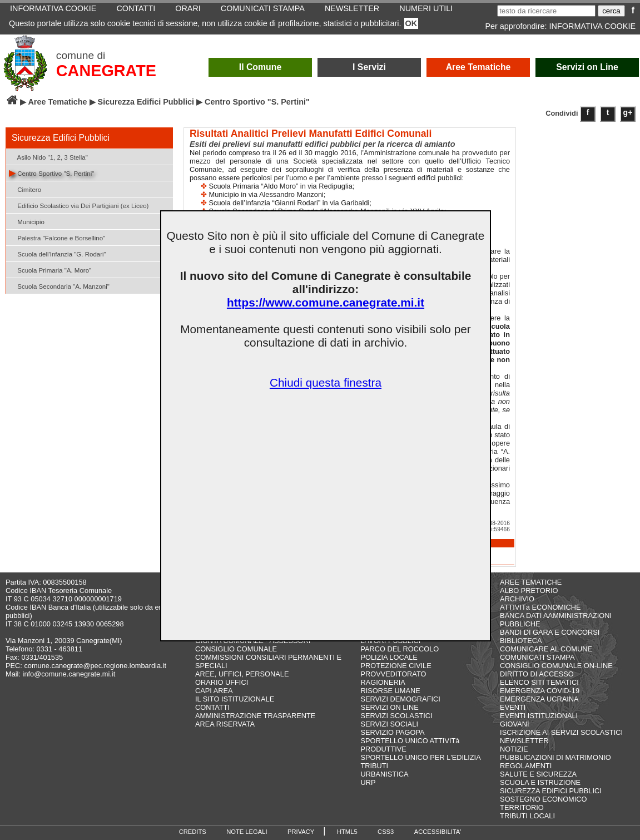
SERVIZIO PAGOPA (392, 732)
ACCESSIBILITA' (438, 832)
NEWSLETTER (524, 741)
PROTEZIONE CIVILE (396, 666)
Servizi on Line (587, 67)
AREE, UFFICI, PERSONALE (242, 674)
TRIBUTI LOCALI (527, 816)
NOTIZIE (514, 749)
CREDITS (193, 832)
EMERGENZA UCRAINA (539, 699)
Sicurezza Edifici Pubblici (146, 102)
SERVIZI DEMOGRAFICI (400, 699)
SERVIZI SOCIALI (389, 724)
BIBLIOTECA (521, 641)
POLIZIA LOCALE (389, 657)
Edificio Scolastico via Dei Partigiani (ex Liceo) (79, 205)
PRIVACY (301, 832)
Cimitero (25, 189)
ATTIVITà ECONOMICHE (540, 607)
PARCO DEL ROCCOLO (400, 649)
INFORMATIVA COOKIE (592, 26)
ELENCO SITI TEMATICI (539, 682)
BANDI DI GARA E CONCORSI (550, 632)
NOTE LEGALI (247, 832)
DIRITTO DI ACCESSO (537, 674)
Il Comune (261, 67)
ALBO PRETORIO (529, 591)
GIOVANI (514, 724)
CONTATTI (212, 707)
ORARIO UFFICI (222, 682)
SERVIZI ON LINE (389, 707)
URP (368, 782)
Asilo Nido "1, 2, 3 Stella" (48, 157)
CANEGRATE (106, 71)
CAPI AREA (214, 691)
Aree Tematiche (478, 67)
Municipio (27, 221)
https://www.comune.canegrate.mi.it (326, 302)
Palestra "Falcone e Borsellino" (57, 237)
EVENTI (513, 707)
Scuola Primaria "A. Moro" (50, 270)
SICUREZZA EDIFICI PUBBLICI (551, 791)
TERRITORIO (522, 807)
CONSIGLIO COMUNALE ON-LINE (556, 666)
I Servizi (369, 67)
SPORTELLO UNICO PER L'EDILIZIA (420, 757)
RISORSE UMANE (390, 691)
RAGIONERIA (383, 682)
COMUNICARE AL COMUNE (546, 649)
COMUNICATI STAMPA (537, 657)
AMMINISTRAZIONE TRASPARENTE (255, 716)
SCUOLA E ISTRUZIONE (540, 782)
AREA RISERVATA (225, 724)
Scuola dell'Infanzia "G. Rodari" (58, 253)
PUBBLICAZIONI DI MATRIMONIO (555, 757)
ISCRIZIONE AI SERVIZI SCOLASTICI (561, 732)
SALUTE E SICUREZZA (538, 774)
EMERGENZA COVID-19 (540, 691)
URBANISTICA (384, 774)
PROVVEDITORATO (393, 674)
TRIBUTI (374, 766)
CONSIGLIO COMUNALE (236, 649)
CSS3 (386, 832)
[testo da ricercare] (546, 11)
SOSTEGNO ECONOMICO (543, 799)
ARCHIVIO (517, 599)
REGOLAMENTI (526, 766)
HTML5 (347, 832)
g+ (628, 112)
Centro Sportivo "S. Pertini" (51, 173)
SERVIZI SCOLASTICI (396, 716)
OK (411, 23)
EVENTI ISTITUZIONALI (539, 716)
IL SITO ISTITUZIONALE (235, 699)
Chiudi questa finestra (326, 382)
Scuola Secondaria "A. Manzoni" (59, 286)
